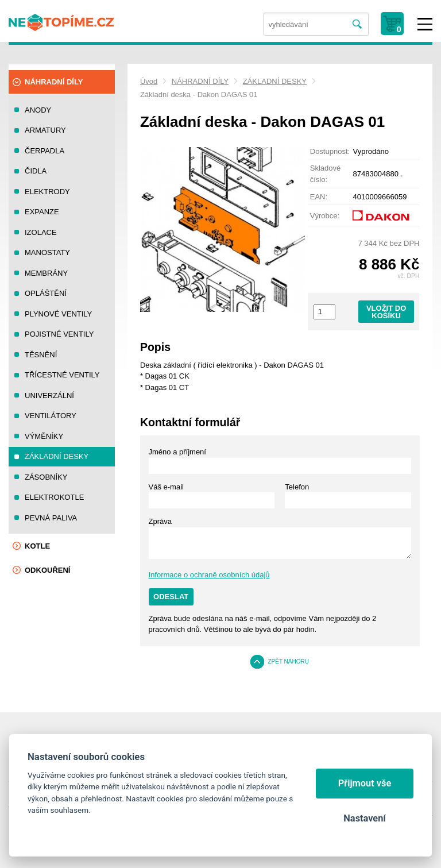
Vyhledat (357, 24)
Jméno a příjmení (177, 452)
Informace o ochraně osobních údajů (209, 575)
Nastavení (364, 818)
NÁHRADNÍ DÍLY (200, 81)
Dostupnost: (330, 151)
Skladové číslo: (325, 174)
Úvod (149, 81)
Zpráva (160, 521)
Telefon (297, 487)
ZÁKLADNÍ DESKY (275, 81)
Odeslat (171, 597)
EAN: (319, 197)
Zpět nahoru (288, 661)
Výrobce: (325, 216)
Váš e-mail (166, 487)
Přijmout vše (365, 783)
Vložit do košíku (386, 312)
